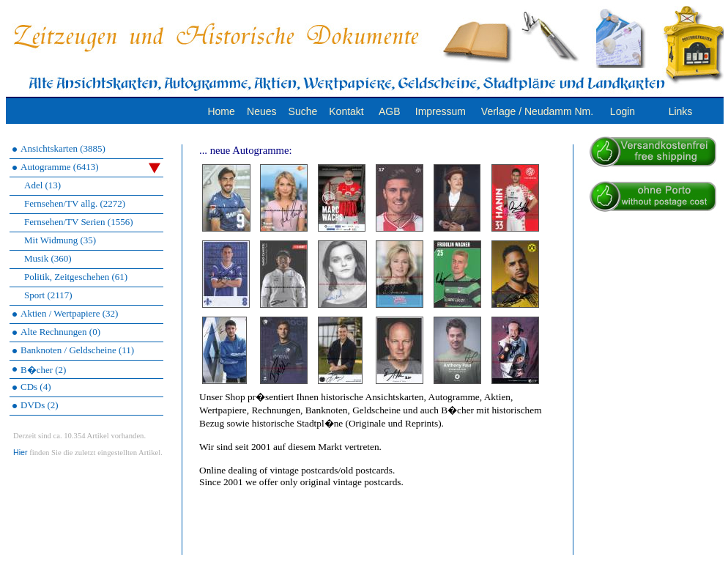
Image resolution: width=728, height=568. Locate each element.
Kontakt (346, 111)
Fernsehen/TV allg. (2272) (75, 203)
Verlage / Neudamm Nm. (537, 111)
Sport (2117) (48, 295)
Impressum (441, 111)
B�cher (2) (43, 370)
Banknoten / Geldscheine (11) (77, 350)
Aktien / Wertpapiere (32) (69, 313)
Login (623, 111)
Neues (261, 111)
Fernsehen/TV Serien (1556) (79, 222)
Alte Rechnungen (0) (60, 332)
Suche (303, 111)
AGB (390, 111)
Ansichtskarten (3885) (63, 148)
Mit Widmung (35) (60, 240)
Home (221, 111)
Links (681, 111)
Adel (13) (42, 185)
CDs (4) (36, 387)
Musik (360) (48, 258)
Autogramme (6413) (90, 167)
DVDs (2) (40, 405)
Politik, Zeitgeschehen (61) (76, 277)
